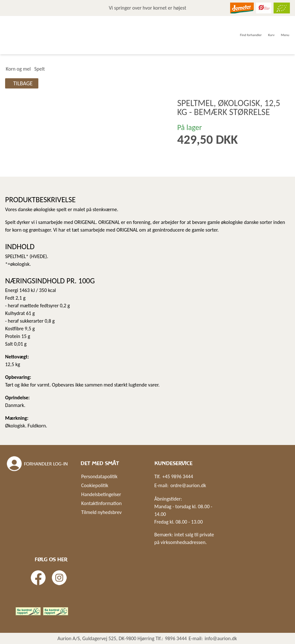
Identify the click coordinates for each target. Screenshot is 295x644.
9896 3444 (176, 638)
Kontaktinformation (101, 503)
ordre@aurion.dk (188, 485)
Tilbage (23, 83)
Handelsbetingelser (101, 494)
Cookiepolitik (95, 485)
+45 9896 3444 (178, 476)
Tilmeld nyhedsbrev (101, 512)
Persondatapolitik (99, 476)
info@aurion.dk (221, 638)
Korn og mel (18, 69)
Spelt (39, 69)
